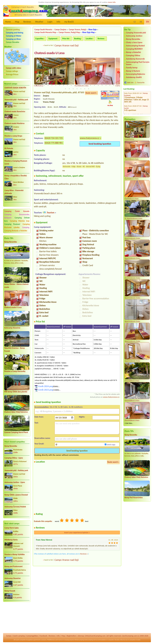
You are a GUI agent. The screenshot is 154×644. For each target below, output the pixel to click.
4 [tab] (48, 85)
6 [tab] (56, 85)
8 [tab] (63, 85)
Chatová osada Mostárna (14, 123)
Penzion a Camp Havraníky (15, 371)
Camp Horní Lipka (12, 528)
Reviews (27, 22)
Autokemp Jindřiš (134, 77)
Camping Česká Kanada (17, 211)
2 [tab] (40, 85)
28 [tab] (85, 89)
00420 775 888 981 (54, 143)
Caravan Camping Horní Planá (16, 432)
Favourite (141, 82)
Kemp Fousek (10, 591)
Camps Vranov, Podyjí (77, 30)
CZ (135, 22)
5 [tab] (52, 85)
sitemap (81, 636)
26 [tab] (77, 89)
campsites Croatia (135, 640)
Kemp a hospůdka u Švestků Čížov (16, 177)
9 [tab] (67, 85)
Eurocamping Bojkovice (136, 74)
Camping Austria (69, 640)
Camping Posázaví (12, 224)
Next (118, 72)
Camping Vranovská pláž (136, 33)
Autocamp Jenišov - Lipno (15, 482)
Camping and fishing (15, 33)
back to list (49, 45)
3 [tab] (44, 85)
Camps (9, 636)
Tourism (51, 213)
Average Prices (12, 74)
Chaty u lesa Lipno (134, 42)
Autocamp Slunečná (12, 328)
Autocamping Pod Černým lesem (138, 63)
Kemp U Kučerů (133, 71)
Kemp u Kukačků (133, 52)
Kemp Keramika (10, 242)
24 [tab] (69, 89)
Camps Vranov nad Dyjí (67, 45)
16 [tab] (94, 85)
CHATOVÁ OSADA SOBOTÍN (15, 88)
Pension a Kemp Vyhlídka (15, 554)
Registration (71, 636)
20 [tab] (110, 85)
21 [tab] (114, 85)
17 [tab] (98, 85)
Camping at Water (14, 36)
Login (50, 22)
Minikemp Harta (11, 540)
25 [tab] (73, 89)
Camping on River (13, 39)
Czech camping (19, 636)
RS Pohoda (9, 148)
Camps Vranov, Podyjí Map (69, 32)
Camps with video (14, 68)
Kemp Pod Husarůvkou (134, 498)
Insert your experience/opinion (77, 532)
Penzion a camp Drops (13, 136)
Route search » (91, 93)
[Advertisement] (17, 618)
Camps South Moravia (43, 30)
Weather (39, 22)
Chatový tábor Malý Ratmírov (16, 412)
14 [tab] (87, 85)
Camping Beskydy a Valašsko (16, 231)
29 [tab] (89, 89)
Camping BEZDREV (134, 49)
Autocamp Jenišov (134, 36)
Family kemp (132, 68)
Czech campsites (21, 640)
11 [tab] (75, 85)
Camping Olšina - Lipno (14, 458)
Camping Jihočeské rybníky (17, 226)
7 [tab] (60, 85)
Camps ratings (12, 71)
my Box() (69, 22)
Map (17, 22)
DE (141, 22)
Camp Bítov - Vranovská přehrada (14, 192)
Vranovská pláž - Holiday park (16, 100)
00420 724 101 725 (54, 138)
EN (147, 22)
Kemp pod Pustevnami (13, 566)
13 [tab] (83, 85)
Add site (130, 82)
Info (58, 22)
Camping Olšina (133, 55)
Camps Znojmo (60, 30)
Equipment (53, 39)
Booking (77, 39)
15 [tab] (91, 85)
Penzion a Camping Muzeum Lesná (16, 162)
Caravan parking (13, 29)
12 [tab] (79, 85)
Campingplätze (32, 636)
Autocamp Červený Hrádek (15, 507)
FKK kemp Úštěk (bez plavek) (16, 392)
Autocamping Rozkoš (135, 46)
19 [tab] (106, 85)
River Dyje (93, 30)
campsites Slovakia (114, 640)
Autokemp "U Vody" (132, 101)
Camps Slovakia (13, 42)
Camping (26, 227)
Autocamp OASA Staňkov (134, 111)
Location (89, 39)
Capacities (39, 39)
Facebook (43, 636)
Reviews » (84, 554)
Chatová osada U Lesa (13, 307)
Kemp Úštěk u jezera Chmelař (16, 495)
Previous (36, 72)
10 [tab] (71, 85)
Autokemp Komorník (135, 59)
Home (8, 22)
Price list (66, 39)
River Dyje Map (89, 32)
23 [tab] (65, 89)
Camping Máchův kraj (20, 221)
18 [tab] (102, 85)
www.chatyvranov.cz (90, 138)
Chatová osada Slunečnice (15, 112)
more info (112, 2)
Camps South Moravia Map (45, 32)
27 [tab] (81, 89)
